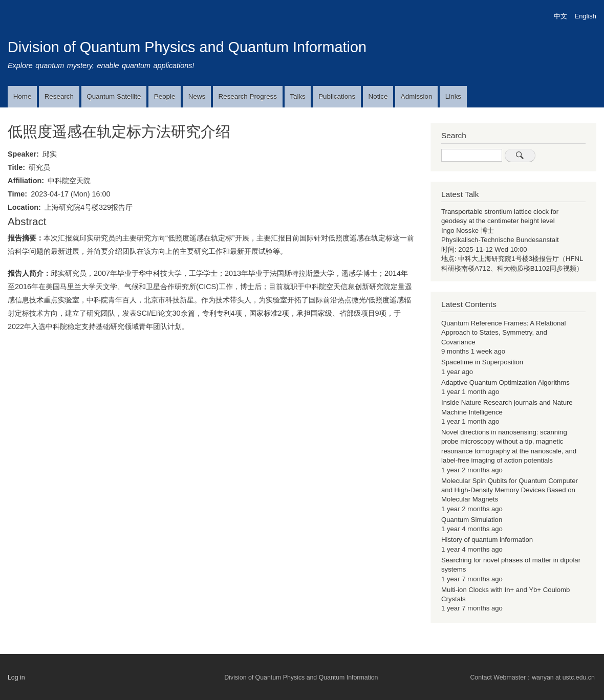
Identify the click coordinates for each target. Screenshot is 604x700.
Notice (378, 96)
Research (59, 96)
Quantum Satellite (114, 96)
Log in (16, 677)
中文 (560, 16)
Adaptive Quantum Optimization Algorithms (505, 382)
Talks (297, 96)
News (197, 96)
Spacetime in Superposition (482, 362)
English (586, 16)
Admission (417, 96)
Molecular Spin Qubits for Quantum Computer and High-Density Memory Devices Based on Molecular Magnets (510, 490)
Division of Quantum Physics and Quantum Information (187, 47)
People (165, 96)
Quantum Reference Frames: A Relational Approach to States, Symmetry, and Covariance (504, 333)
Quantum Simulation (472, 520)
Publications (337, 96)
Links (453, 96)
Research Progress (248, 96)
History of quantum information (487, 540)
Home (23, 96)
